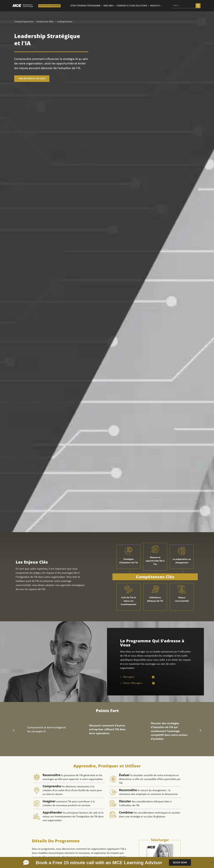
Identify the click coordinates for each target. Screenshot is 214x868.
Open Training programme (85, 6)
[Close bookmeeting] (212, 862)
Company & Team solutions (132, 6)
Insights (155, 6)
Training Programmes (24, 22)
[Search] (198, 6)
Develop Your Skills (45, 22)
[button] (14, 730)
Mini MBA (108, 6)
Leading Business (65, 22)
